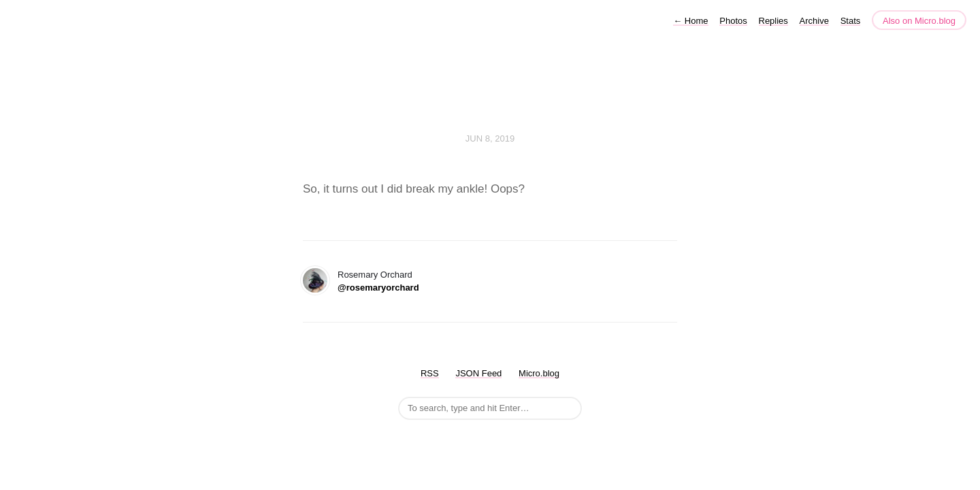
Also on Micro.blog (919, 21)
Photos (733, 21)
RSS (430, 373)
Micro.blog (539, 373)
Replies (773, 21)
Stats (851, 21)
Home (690, 21)
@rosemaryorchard (378, 288)
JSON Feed (478, 373)
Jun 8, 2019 (490, 138)
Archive (814, 21)
